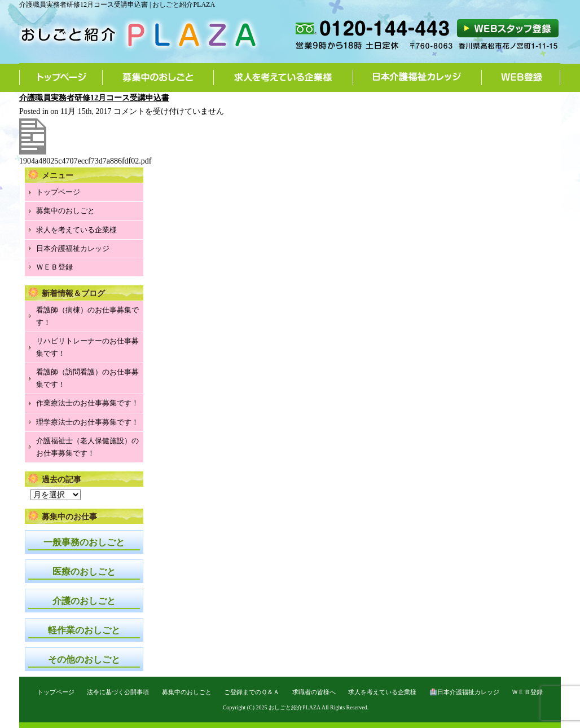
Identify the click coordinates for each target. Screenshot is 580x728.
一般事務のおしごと (84, 542)
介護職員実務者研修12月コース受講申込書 (94, 98)
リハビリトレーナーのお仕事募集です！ (87, 347)
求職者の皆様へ (314, 692)
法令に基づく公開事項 (118, 692)
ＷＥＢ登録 (54, 267)
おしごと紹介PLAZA (295, 707)
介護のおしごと (84, 601)
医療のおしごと (84, 572)
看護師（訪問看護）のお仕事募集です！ (87, 378)
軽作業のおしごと (84, 630)
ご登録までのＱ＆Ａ (252, 692)
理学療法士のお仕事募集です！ (87, 422)
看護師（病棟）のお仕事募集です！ (87, 316)
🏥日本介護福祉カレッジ (464, 692)
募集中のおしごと (158, 77)
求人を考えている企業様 (284, 77)
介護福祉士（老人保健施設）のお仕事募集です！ (87, 447)
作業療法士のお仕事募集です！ (87, 403)
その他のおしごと (84, 659)
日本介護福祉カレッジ (418, 77)
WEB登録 (521, 77)
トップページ (61, 77)
